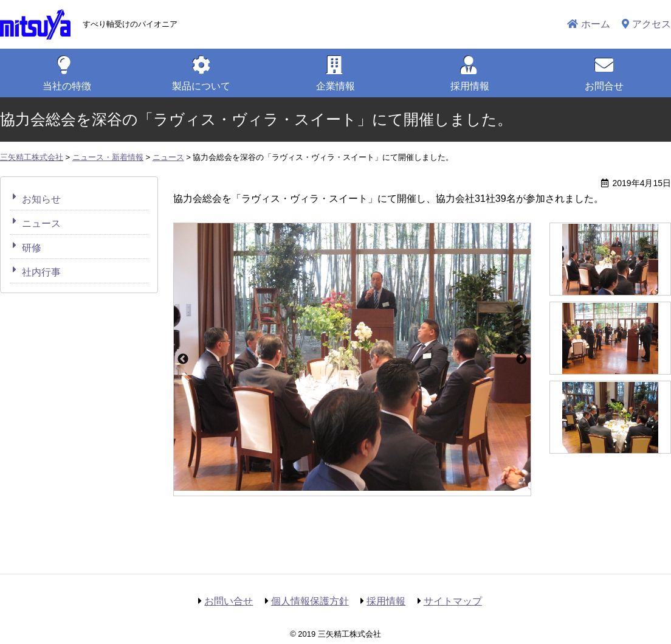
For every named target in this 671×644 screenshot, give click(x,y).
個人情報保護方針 (310, 601)
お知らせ (41, 199)
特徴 (67, 86)
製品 (201, 86)
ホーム (596, 24)
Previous (183, 359)
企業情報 (335, 86)
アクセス (652, 24)
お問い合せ (229, 601)
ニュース (41, 223)
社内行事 (41, 272)
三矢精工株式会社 (35, 24)
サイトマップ (453, 601)
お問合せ (604, 86)
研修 (32, 248)
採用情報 (470, 86)
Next (521, 359)
